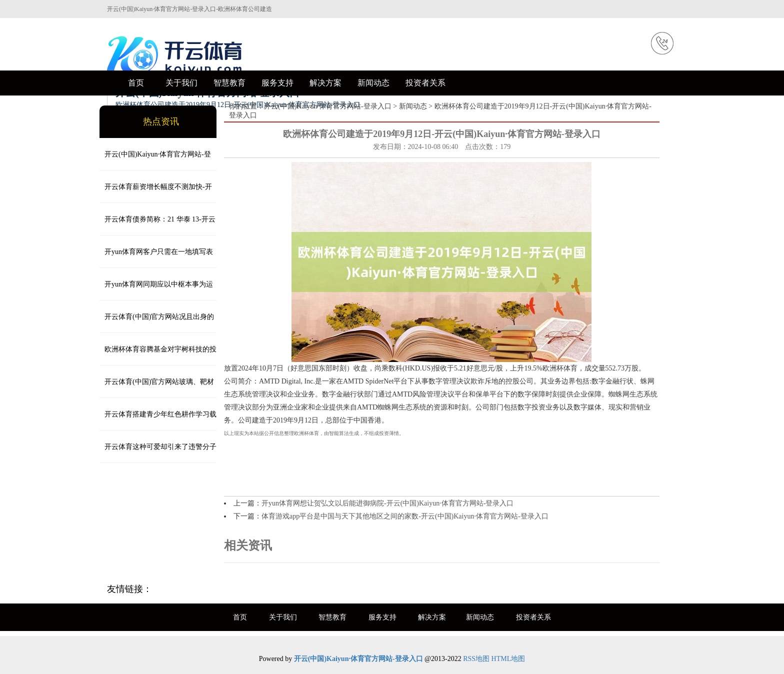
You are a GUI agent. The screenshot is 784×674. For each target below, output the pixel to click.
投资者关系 (425, 83)
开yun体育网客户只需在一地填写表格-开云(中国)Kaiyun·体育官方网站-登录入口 (157, 258)
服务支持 (277, 83)
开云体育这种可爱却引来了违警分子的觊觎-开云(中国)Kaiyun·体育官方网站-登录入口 (158, 453)
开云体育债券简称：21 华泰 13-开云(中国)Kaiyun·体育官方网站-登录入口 (157, 225)
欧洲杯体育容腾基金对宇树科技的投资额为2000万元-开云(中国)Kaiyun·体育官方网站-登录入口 (158, 355)
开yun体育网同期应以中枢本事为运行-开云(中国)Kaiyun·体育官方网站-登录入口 (157, 290)
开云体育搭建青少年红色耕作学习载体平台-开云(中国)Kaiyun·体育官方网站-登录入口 (158, 420)
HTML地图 (508, 659)
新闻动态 (373, 83)
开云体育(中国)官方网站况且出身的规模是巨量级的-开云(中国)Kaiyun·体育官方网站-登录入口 (157, 323)
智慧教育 (229, 83)
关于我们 (181, 83)
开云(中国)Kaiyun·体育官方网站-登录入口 (328, 106)
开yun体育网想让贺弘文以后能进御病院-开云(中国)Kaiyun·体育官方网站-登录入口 (387, 503)
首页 (136, 83)
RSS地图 (476, 659)
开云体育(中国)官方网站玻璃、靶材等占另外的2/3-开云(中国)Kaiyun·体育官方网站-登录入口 (157, 388)
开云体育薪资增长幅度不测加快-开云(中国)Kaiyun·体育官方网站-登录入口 (156, 193)
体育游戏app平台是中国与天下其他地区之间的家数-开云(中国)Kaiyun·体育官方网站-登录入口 (405, 516)
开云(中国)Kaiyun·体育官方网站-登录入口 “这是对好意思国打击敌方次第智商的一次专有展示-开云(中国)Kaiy (157, 160)
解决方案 (325, 83)
